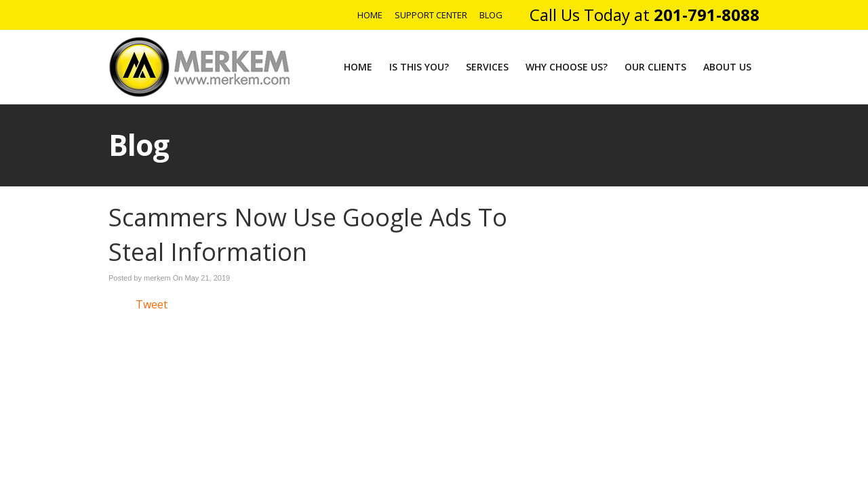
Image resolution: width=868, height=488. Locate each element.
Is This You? (419, 67)
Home (370, 15)
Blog (491, 15)
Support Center (431, 15)
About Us (727, 67)
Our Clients (655, 67)
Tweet (152, 304)
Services (487, 67)
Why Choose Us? (567, 67)
